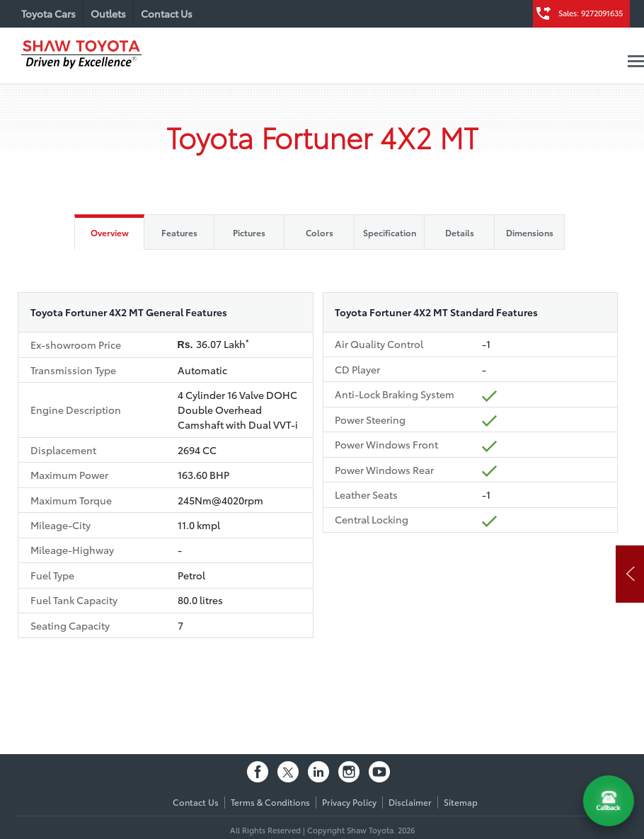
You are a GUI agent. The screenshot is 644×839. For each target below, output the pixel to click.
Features (179, 232)
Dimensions (530, 232)
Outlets (108, 13)
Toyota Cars (48, 13)
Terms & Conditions (270, 802)
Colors (320, 232)
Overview (110, 232)
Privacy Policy (349, 802)
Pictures (249, 232)
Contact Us (167, 13)
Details (460, 232)
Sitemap (461, 802)
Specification (390, 232)
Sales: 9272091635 (591, 13)
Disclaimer (410, 802)
